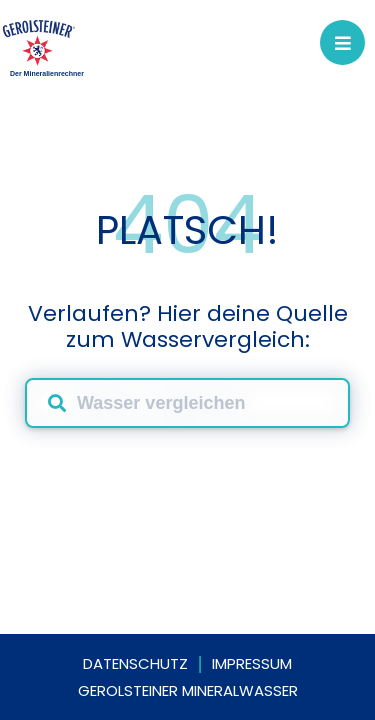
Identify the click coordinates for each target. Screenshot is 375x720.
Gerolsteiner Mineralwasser (188, 690)
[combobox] (187, 403)
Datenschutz (135, 663)
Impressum (252, 663)
